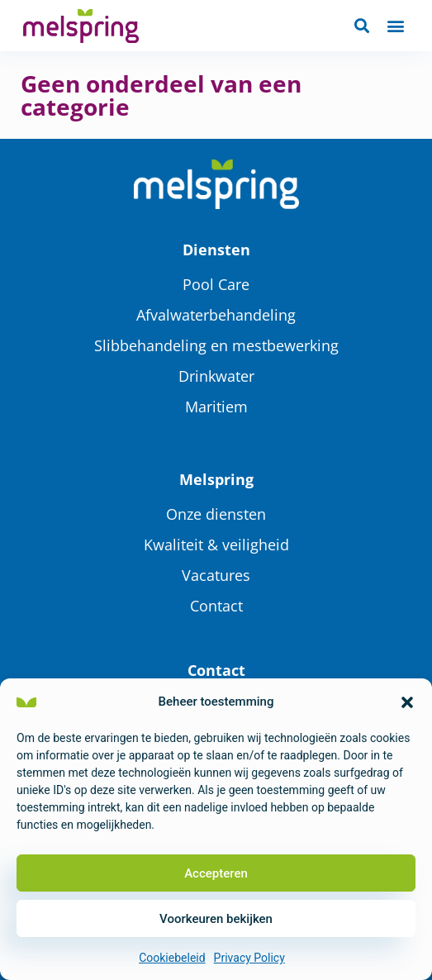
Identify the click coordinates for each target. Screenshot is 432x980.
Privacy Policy (249, 958)
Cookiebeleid (172, 958)
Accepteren (216, 873)
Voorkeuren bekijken (216, 919)
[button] (407, 702)
